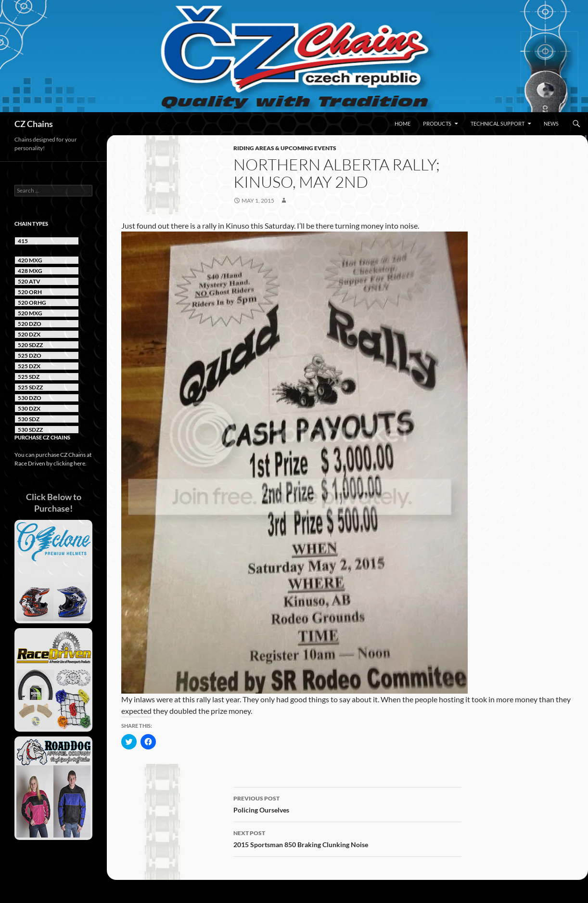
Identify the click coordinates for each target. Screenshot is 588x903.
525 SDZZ (30, 387)
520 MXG (30, 313)
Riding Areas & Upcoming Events (285, 148)
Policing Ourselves (347, 803)
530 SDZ (29, 419)
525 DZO (30, 355)
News (551, 123)
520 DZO (30, 324)
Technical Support (498, 123)
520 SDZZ (30, 345)
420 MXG (30, 260)
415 (23, 241)
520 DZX (29, 334)
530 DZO (30, 398)
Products (437, 123)
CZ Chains (34, 124)
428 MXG (30, 271)
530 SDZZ (30, 430)
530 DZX (29, 408)
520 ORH (30, 292)
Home (403, 123)
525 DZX (29, 366)
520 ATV (29, 281)
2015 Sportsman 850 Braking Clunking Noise (347, 838)
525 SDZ (29, 377)
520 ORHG (32, 303)
